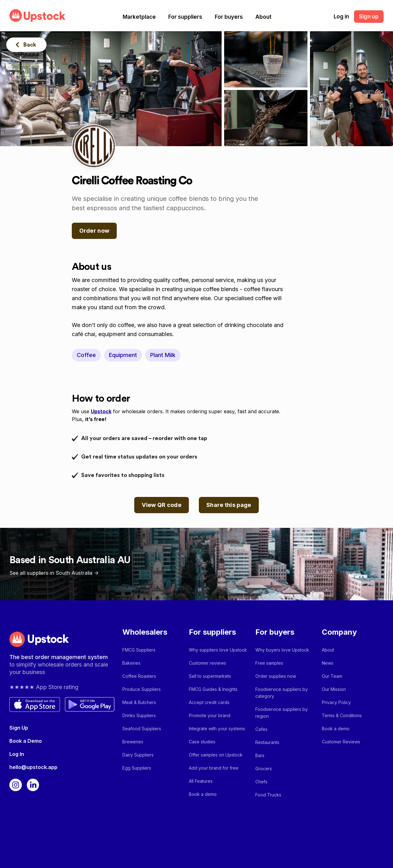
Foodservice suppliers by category (282, 693)
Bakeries (131, 663)
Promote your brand (210, 715)
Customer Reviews (341, 742)
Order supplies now (276, 676)
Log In (17, 754)
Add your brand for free (214, 768)
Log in (341, 17)
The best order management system (59, 657)
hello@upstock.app (33, 767)
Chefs (261, 782)
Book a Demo (26, 741)
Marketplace (139, 17)
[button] (139, 17)
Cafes (261, 729)
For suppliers (185, 17)
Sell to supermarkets (210, 676)
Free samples (269, 663)
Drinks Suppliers (139, 715)
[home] (37, 15)
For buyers (229, 17)
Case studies (202, 742)
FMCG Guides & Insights (213, 689)
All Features (201, 781)
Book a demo (203, 794)
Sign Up (19, 728)
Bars (260, 755)
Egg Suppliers (137, 768)
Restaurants (267, 742)
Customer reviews (207, 663)
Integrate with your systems (217, 729)
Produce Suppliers (142, 689)
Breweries (133, 742)
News (328, 663)
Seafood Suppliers (142, 729)
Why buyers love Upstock (282, 650)
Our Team (332, 676)
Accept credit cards (209, 702)
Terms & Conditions (342, 715)
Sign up (369, 17)
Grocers (264, 769)
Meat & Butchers (139, 702)
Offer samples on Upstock (216, 755)
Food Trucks (268, 795)
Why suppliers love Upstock (218, 650)
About (263, 17)
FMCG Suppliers (139, 650)
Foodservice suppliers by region (282, 713)
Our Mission (334, 689)
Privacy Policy (336, 702)
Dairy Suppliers (138, 755)
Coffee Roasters (139, 676)
